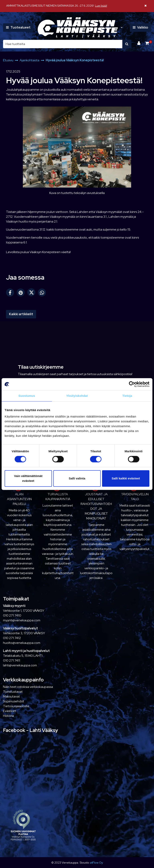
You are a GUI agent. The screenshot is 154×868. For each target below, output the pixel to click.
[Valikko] (140, 28)
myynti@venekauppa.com (22, 620)
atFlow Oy (96, 862)
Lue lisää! (101, 6)
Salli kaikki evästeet (126, 478)
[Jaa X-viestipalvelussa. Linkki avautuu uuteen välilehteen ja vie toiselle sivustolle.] (33, 293)
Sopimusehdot (14, 701)
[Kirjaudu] (139, 43)
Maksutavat (11, 696)
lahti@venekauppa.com (20, 665)
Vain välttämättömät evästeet (28, 478)
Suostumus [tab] (27, 396)
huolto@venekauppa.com (22, 643)
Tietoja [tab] (127, 396)
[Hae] (63, 44)
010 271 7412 (12, 638)
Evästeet (10, 711)
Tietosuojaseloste (16, 706)
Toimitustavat (13, 692)
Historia (8, 716)
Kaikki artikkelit (21, 314)
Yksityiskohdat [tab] (77, 396)
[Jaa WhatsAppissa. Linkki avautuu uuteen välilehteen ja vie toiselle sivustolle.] (43, 293)
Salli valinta (77, 478)
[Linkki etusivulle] (78, 28)
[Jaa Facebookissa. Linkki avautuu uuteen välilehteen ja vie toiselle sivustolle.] (11, 293)
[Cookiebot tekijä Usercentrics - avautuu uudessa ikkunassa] (132, 384)
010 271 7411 (12, 660)
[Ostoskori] (147, 43)
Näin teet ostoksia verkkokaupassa (28, 687)
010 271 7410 (12, 615)
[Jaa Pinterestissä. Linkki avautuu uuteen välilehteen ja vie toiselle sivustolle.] (22, 293)
